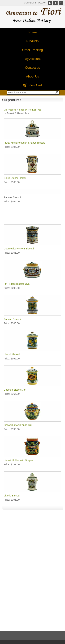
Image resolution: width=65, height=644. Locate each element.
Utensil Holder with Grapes (18, 460)
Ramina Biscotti (12, 319)
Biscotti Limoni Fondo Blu (18, 425)
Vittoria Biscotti (12, 496)
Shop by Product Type (30, 110)
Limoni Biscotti (12, 354)
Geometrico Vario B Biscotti (19, 249)
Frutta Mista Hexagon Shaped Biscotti (24, 143)
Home (32, 32)
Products (32, 41)
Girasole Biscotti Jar (15, 390)
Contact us (32, 68)
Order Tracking (32, 50)
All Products (10, 110)
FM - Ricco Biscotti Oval (17, 284)
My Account (32, 59)
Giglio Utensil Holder (15, 178)
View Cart (35, 85)
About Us (32, 76)
